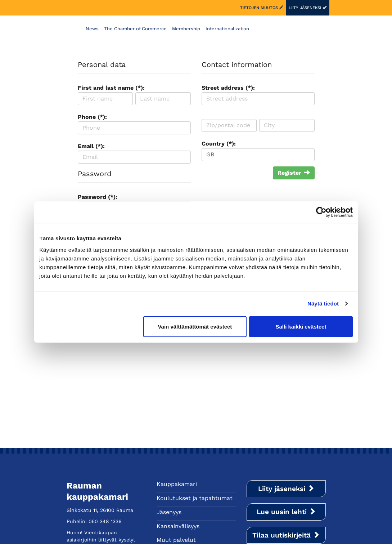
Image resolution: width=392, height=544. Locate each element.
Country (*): (219, 144)
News (92, 29)
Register (294, 173)
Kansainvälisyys (178, 526)
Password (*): (98, 197)
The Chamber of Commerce (135, 29)
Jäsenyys (169, 512)
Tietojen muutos (262, 8)
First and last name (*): (111, 88)
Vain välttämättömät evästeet (195, 326)
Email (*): (91, 146)
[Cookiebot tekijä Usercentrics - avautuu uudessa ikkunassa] (321, 212)
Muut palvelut (176, 540)
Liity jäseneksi (308, 8)
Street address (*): (228, 88)
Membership (186, 29)
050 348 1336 (105, 521)
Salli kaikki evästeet (301, 326)
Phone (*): (92, 117)
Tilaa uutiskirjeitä (286, 535)
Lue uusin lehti (286, 512)
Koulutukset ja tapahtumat (195, 498)
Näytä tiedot (323, 304)
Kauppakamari (177, 484)
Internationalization (227, 29)
